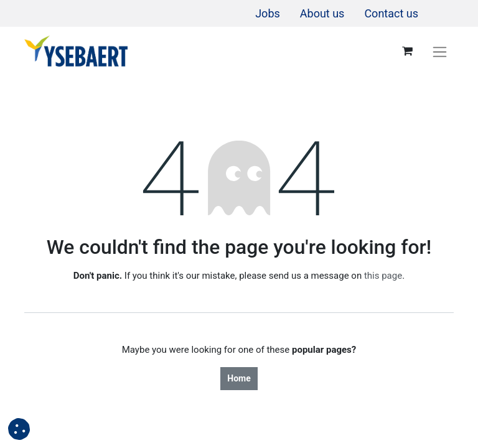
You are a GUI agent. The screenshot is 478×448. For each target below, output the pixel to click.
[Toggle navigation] (440, 51)
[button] (19, 429)
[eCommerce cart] (407, 51)
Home (239, 378)
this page (383, 276)
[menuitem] (268, 13)
